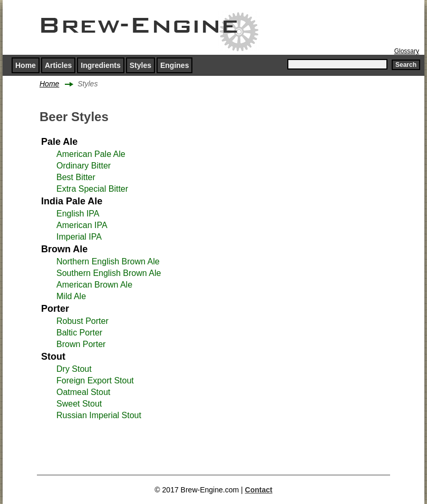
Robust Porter (83, 321)
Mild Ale (71, 296)
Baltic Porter (79, 333)
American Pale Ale (91, 154)
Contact (259, 490)
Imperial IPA (79, 237)
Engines (174, 65)
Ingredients (100, 65)
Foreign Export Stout (95, 381)
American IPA (82, 225)
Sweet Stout (79, 404)
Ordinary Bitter (84, 166)
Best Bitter (76, 177)
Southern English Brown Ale (109, 273)
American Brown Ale (94, 285)
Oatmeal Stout (83, 392)
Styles (140, 65)
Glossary (407, 51)
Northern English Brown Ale (108, 261)
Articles (58, 65)
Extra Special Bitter (92, 189)
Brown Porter (81, 344)
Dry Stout (74, 369)
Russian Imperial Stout (99, 415)
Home (26, 65)
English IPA (78, 214)
